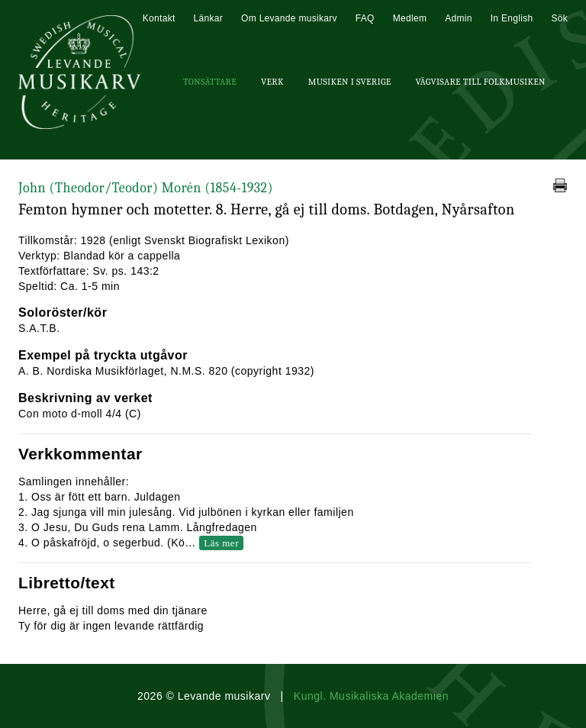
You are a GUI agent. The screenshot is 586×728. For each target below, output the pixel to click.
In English (512, 18)
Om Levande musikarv (289, 18)
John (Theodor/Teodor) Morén (146, 188)
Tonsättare (210, 82)
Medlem (410, 18)
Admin (459, 18)
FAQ (365, 18)
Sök (559, 18)
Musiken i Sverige (350, 82)
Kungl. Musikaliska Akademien (371, 696)
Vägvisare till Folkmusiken (480, 82)
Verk (272, 82)
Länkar (209, 18)
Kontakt (159, 18)
